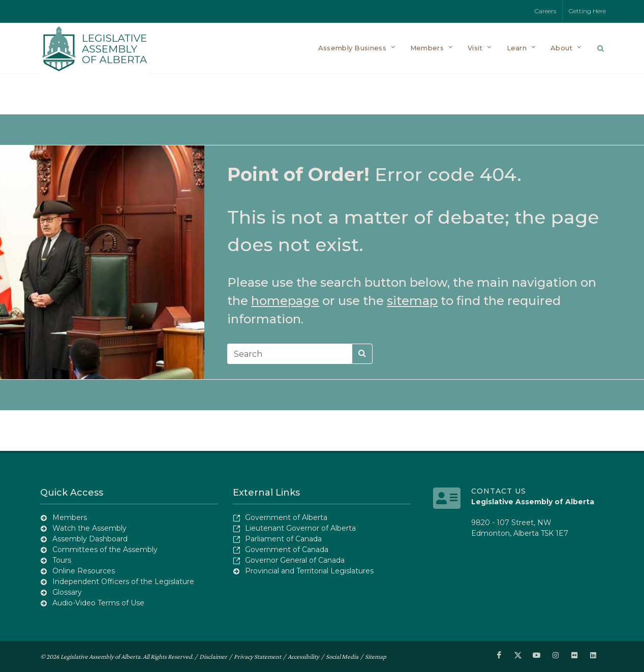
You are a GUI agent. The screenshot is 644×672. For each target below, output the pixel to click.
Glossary (67, 592)
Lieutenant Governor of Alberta (300, 528)
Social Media (342, 656)
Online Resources (84, 571)
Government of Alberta (286, 517)
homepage (285, 301)
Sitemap (376, 656)
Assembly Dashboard (90, 539)
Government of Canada (287, 549)
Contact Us (499, 491)
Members (70, 517)
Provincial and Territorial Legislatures (309, 571)
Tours (62, 560)
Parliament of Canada (283, 539)
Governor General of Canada (295, 560)
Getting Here (587, 11)
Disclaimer (213, 656)
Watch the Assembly (89, 528)
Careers (545, 11)
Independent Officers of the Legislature (123, 582)
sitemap (412, 301)
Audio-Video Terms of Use (98, 603)
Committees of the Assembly (105, 549)
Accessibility (303, 656)
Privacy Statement (257, 656)
